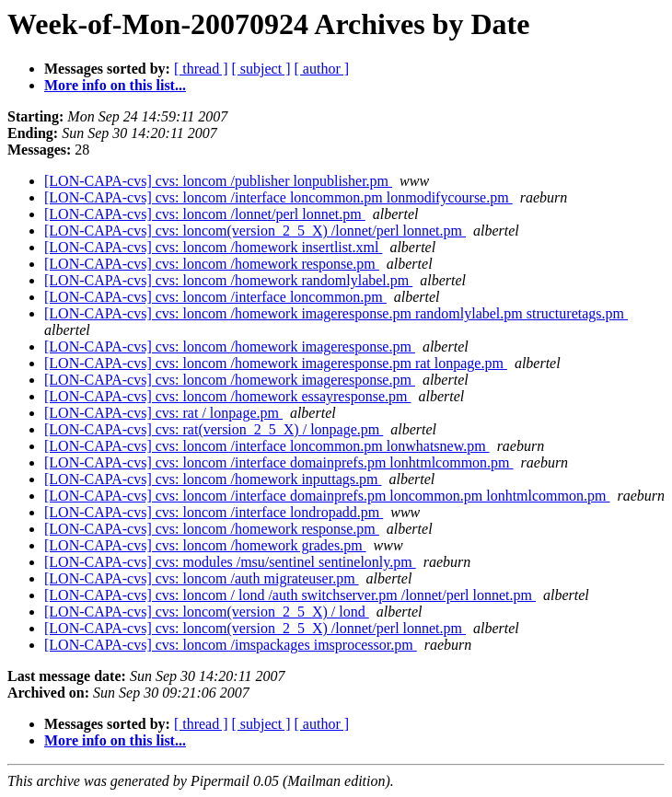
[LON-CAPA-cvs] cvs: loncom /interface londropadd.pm (214, 512)
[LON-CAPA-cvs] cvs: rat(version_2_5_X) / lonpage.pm (214, 429)
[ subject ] (261, 69)
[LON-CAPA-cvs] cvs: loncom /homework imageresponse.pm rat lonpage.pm (276, 363)
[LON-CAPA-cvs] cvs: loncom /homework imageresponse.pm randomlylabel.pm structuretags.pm (336, 313)
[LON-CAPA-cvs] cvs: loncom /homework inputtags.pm (213, 479)
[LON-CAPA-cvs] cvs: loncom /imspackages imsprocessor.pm (231, 645)
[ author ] (322, 69)
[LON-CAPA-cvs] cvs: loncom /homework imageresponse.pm (230, 347)
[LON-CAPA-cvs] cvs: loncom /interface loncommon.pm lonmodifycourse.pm (278, 197)
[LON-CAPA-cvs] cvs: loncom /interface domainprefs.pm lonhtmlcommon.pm (279, 462)
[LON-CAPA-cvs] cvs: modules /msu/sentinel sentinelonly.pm (230, 562)
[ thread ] (201, 69)
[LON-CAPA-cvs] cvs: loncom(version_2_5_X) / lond (207, 612)
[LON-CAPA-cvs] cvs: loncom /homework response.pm (212, 264)
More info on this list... (115, 85)
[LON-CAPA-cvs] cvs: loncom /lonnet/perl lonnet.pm (205, 214)
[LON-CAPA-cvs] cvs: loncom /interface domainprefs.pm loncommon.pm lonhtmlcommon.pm (327, 496)
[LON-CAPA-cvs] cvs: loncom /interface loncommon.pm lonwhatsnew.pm (267, 446)
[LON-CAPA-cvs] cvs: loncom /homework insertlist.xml (213, 247)
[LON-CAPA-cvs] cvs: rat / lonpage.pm (163, 413)
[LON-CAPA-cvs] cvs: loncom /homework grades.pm (205, 545)
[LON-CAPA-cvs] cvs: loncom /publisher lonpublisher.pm (218, 181)
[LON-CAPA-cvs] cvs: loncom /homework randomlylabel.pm (228, 280)
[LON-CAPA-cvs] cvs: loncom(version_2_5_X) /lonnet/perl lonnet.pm (255, 231)
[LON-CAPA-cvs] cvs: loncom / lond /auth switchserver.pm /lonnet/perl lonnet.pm (290, 595)
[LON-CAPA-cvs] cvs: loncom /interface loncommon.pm (215, 297)
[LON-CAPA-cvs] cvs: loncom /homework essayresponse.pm (227, 396)
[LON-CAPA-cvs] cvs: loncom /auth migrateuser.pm (202, 578)
